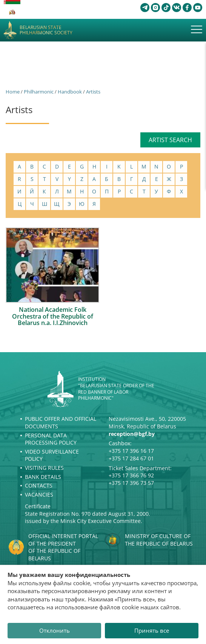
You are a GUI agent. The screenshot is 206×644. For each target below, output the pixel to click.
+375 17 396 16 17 (131, 451)
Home (13, 92)
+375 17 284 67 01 (131, 458)
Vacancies (39, 494)
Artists (93, 92)
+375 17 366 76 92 (131, 475)
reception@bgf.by (132, 434)
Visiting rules (44, 468)
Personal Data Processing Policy (51, 439)
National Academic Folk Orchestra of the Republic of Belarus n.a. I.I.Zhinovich (53, 316)
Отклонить (55, 630)
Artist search (170, 140)
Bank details (43, 477)
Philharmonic (39, 92)
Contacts (39, 485)
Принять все (152, 630)
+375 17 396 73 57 (131, 483)
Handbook (70, 92)
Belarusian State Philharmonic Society (46, 30)
